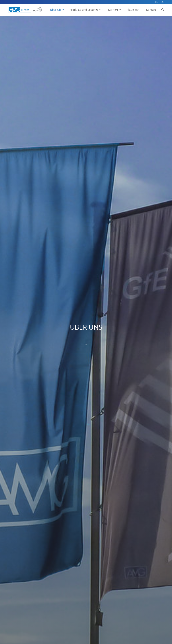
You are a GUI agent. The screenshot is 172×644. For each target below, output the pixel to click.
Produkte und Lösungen (85, 10)
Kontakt (151, 10)
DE (163, 2)
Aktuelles (132, 10)
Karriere (113, 10)
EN (157, 2)
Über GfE (56, 10)
